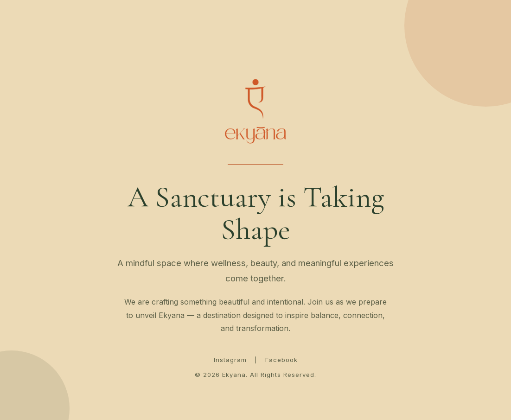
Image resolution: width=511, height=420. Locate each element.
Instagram (230, 360)
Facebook (281, 360)
